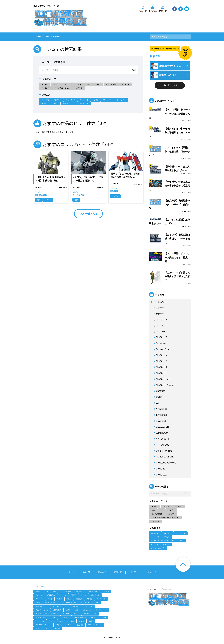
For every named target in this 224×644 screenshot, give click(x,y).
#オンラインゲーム (42, 610)
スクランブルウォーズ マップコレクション (56, 88)
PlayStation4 (160, 355)
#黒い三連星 (95, 595)
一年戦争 (48, 200)
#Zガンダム (65, 617)
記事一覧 (118, 572)
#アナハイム (40, 621)
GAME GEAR (160, 475)
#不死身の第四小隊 (80, 617)
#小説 (68, 610)
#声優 (38, 603)
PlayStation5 (160, 337)
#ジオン (106, 591)
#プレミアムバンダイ (81, 104)
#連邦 (50, 599)
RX (88, 84)
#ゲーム (44, 104)
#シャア (54, 617)
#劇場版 (90, 599)
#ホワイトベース (102, 610)
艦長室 (133, 572)
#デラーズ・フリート (95, 625)
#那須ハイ (95, 617)
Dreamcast (159, 421)
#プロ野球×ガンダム (70, 603)
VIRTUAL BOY (161, 445)
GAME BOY (160, 469)
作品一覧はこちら (170, 85)
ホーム (71, 572)
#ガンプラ (52, 621)
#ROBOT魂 (51, 595)
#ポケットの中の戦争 (67, 621)
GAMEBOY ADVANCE (164, 463)
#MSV (69, 625)
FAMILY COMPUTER (164, 457)
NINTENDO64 (161, 439)
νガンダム (126, 84)
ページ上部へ (183, 564)
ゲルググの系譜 (111, 84)
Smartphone (160, 343)
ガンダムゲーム (159, 332)
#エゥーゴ (55, 104)
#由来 (77, 610)
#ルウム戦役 (45, 100)
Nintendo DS (160, 409)
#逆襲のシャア (94, 591)
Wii (156, 403)
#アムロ (82, 621)
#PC (97, 603)
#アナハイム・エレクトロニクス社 (114, 100)
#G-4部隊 (66, 614)
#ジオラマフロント (42, 606)
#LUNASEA (40, 599)
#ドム (69, 599)
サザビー (56, 84)
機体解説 (158, 314)
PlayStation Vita (161, 379)
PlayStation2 (160, 367)
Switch (157, 397)
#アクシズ (56, 591)
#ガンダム (59, 625)
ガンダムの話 (158, 302)
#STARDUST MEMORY (43, 625)
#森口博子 (58, 100)
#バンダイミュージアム (61, 606)
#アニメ (77, 614)
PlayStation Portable (163, 385)
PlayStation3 (160, 361)
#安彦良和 (79, 599)
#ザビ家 (96, 100)
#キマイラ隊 (84, 100)
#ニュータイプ (71, 100)
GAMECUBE (160, 415)
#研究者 (57, 629)
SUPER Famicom (162, 451)
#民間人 (74, 595)
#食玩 (91, 621)
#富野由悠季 (57, 610)
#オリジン (63, 595)
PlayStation (159, 373)
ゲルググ (98, 84)
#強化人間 (80, 625)
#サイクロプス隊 (41, 617)
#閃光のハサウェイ (42, 591)
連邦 (39, 200)
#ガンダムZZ (80, 591)
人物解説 (158, 308)
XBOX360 (159, 391)
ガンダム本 (157, 326)
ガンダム (45, 84)
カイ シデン (69, 84)
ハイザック (79, 88)
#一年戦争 (66, 104)
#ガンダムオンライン (51, 603)
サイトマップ (150, 572)
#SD (104, 617)
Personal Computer (163, 349)
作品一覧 (86, 572)
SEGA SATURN (161, 427)
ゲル (80, 84)
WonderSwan (160, 433)
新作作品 (102, 572)
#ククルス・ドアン (90, 614)
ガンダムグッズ (159, 320)
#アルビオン (87, 610)
